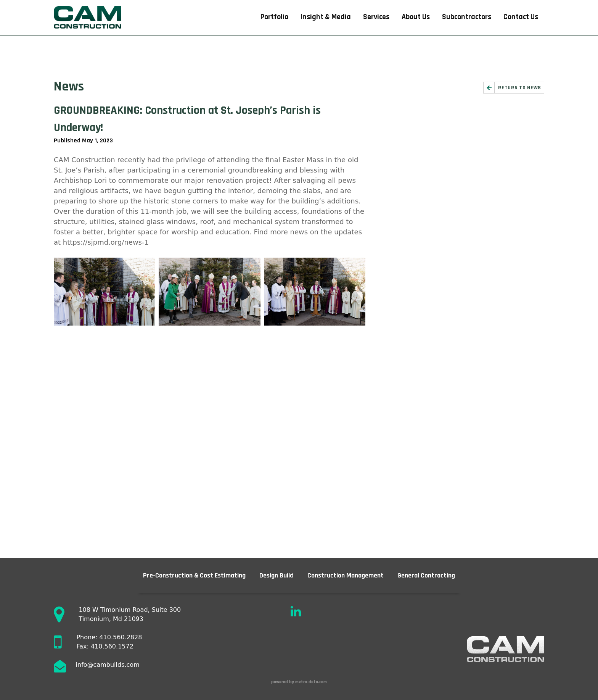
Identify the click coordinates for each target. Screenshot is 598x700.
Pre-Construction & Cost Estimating (194, 575)
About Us (416, 17)
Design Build (276, 575)
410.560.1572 (112, 646)
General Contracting (426, 575)
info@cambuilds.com (108, 665)
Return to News (520, 88)
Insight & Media (326, 17)
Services (376, 17)
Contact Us (521, 17)
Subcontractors (467, 17)
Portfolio (274, 17)
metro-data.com (312, 682)
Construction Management (346, 575)
